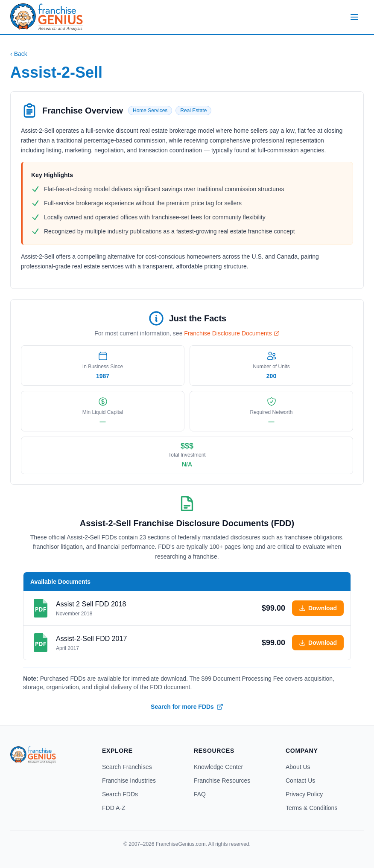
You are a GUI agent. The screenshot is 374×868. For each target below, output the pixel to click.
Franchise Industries (129, 781)
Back (19, 54)
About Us (298, 767)
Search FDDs (120, 794)
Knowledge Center (218, 767)
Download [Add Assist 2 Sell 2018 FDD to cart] (318, 608)
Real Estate (193, 111)
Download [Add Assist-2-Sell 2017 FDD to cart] (318, 643)
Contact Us (300, 781)
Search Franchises (127, 767)
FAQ (200, 794)
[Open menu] (354, 17)
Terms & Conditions (311, 808)
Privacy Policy (304, 794)
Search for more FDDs (187, 707)
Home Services (150, 111)
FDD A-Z (114, 808)
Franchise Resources (222, 781)
